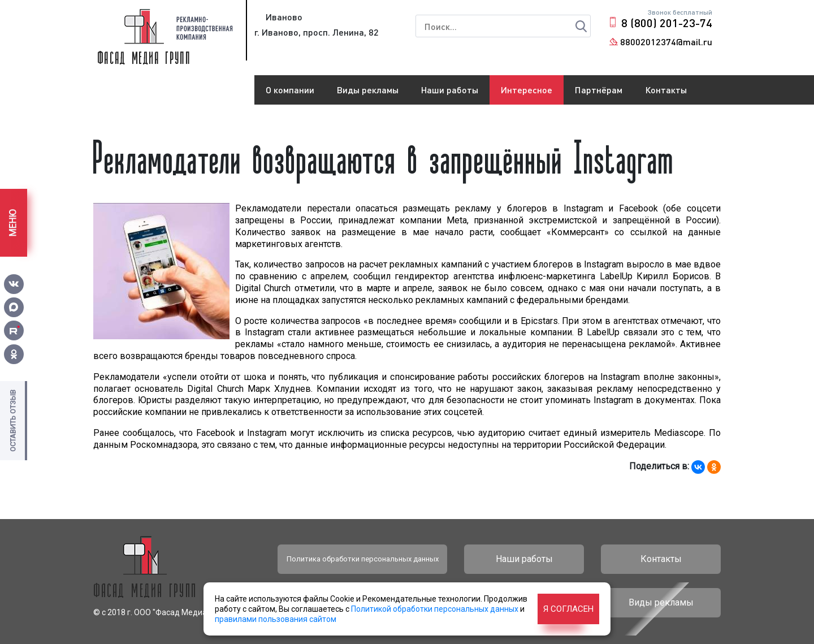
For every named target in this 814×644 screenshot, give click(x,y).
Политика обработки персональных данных (363, 559)
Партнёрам (599, 90)
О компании (290, 90)
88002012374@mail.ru (666, 42)
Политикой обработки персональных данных (435, 609)
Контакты (666, 90)
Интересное (527, 90)
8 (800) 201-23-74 (667, 23)
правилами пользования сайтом (276, 619)
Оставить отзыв (13, 421)
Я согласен (568, 609)
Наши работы (450, 90)
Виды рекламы (368, 90)
